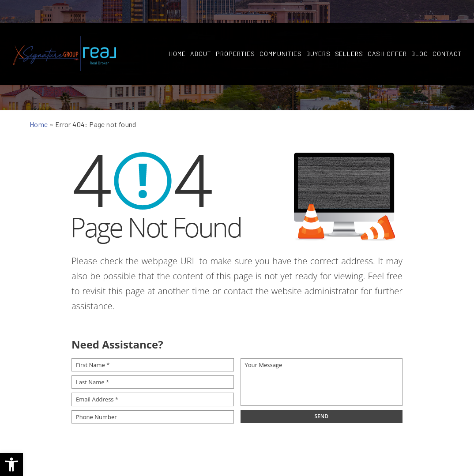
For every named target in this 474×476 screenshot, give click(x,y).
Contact (447, 31)
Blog (420, 31)
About (201, 31)
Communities (281, 31)
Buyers (318, 31)
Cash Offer (387, 31)
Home (177, 31)
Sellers (349, 31)
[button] (11, 465)
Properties (235, 31)
